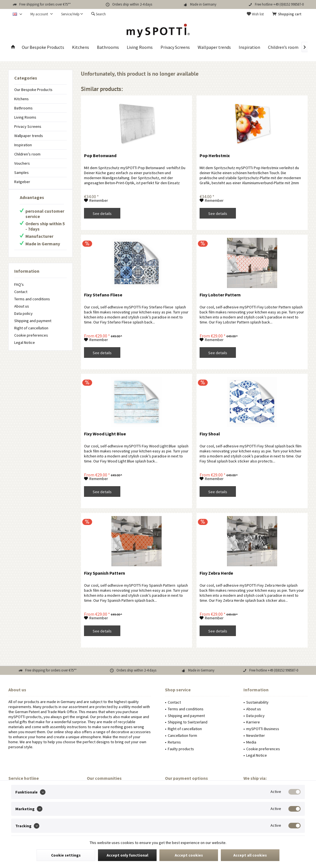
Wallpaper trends (29, 136)
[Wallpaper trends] (214, 47)
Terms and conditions (32, 299)
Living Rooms (25, 117)
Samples (21, 172)
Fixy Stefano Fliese (103, 295)
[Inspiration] (249, 47)
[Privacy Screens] (175, 47)
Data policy (23, 313)
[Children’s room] (283, 47)
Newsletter (256, 735)
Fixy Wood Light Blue (105, 434)
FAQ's (19, 284)
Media (251, 742)
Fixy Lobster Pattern (220, 295)
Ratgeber (22, 182)
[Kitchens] (81, 47)
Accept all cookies (250, 855)
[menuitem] (288, 14)
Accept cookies (189, 855)
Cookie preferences (31, 335)
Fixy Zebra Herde (216, 573)
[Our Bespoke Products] (43, 47)
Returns (174, 742)
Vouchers (22, 163)
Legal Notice (25, 342)
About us (22, 306)
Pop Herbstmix (215, 155)
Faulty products (181, 749)
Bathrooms (23, 108)
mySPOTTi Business (263, 729)
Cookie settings (66, 855)
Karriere (253, 722)
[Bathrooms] (108, 47)
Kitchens (21, 99)
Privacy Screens (28, 126)
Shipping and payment (33, 321)
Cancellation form (182, 735)
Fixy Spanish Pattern (105, 573)
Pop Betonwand (100, 155)
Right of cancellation (31, 328)
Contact (21, 292)
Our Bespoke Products (33, 90)
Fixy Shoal (210, 434)
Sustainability (257, 702)
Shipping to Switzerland (188, 722)
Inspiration (23, 145)
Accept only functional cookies (127, 857)
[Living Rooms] (140, 47)
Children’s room (27, 154)
